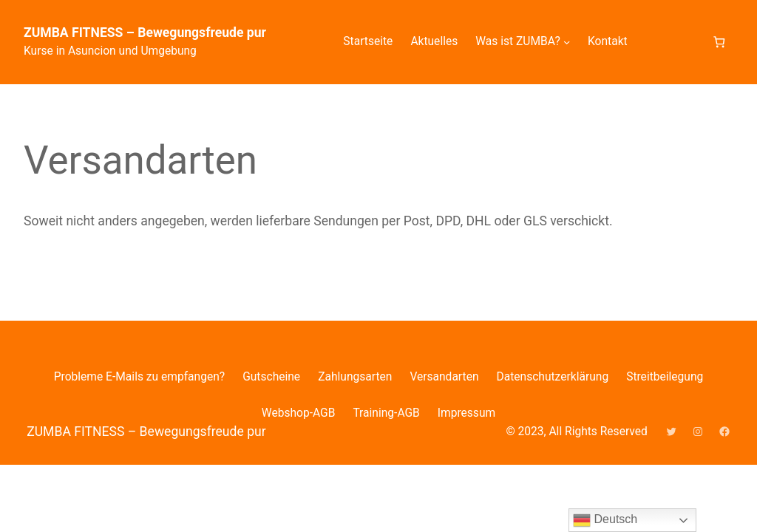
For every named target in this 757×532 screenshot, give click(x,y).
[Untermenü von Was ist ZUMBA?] (567, 42)
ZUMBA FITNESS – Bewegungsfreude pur (145, 33)
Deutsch (605, 520)
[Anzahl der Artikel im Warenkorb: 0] (719, 42)
